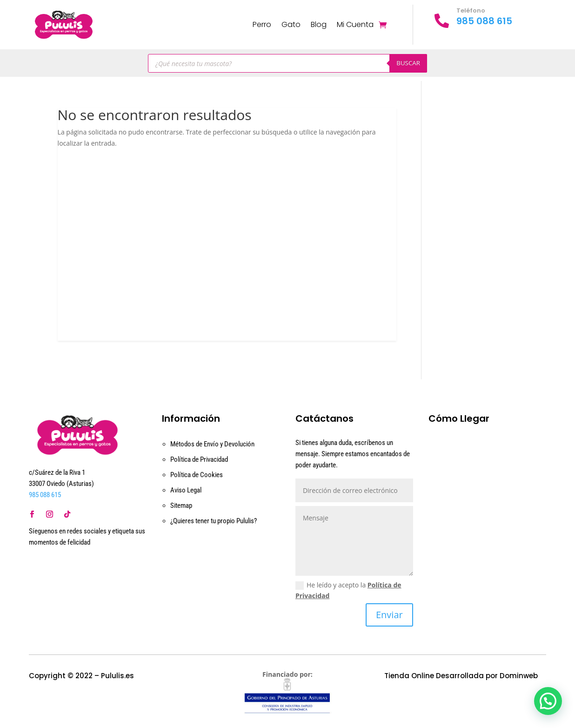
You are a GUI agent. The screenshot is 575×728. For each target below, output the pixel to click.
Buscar (408, 63)
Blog (319, 24)
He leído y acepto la (348, 590)
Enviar (389, 615)
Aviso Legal (186, 490)
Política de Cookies (197, 475)
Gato (291, 24)
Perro (262, 24)
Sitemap (181, 506)
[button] (548, 701)
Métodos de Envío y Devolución (212, 444)
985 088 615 (484, 21)
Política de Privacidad (199, 459)
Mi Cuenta (355, 24)
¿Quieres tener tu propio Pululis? (214, 521)
